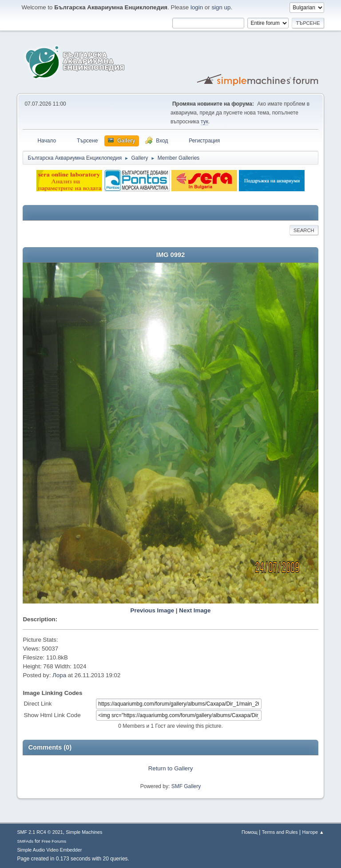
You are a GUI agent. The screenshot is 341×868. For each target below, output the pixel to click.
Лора (59, 675)
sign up (221, 7)
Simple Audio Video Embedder (49, 850)
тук (204, 122)
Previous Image (153, 610)
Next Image (195, 610)
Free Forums (54, 841)
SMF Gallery (186, 786)
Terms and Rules (280, 832)
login (197, 7)
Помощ (250, 832)
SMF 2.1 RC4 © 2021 (40, 832)
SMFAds (25, 841)
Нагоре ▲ (313, 832)
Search (304, 230)
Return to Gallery (171, 768)
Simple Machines (84, 832)
